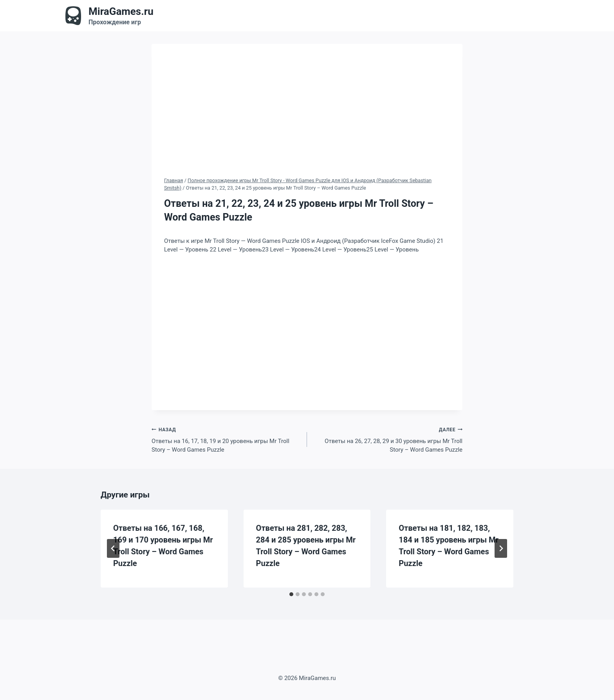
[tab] (291, 594)
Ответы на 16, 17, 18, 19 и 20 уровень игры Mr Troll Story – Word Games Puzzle (226, 439)
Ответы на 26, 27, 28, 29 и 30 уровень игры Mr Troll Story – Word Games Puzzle (388, 439)
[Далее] (501, 548)
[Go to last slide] (113, 548)
